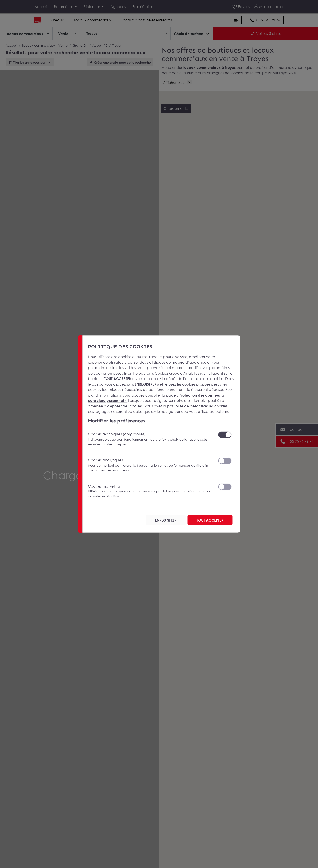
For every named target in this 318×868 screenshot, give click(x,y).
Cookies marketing (150, 491)
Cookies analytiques (150, 465)
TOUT (210, 520)
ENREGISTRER (166, 520)
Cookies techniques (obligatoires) (150, 439)
